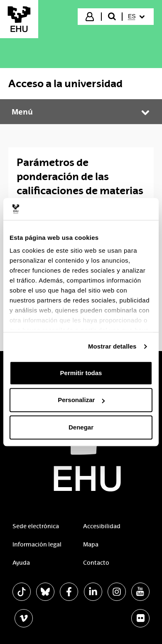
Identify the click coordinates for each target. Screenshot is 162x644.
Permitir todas (81, 373)
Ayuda (21, 563)
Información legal (37, 544)
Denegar (81, 427)
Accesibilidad (102, 526)
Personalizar (81, 400)
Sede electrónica (36, 526)
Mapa (91, 544)
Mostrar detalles (112, 346)
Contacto (96, 563)
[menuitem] (137, 17)
